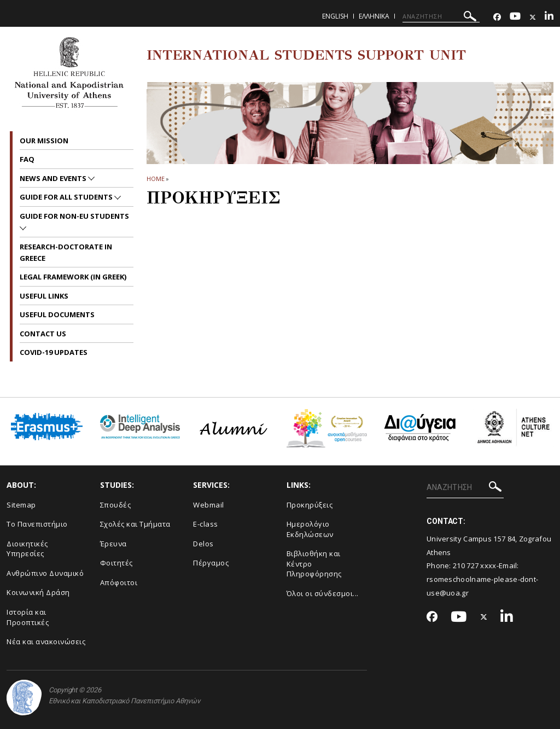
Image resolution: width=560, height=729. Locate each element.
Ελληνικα (374, 16)
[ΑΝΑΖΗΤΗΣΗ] (441, 16)
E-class (206, 524)
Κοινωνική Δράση (38, 592)
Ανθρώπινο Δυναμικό (45, 573)
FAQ (27, 159)
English (335, 16)
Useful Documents (57, 314)
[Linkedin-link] (549, 17)
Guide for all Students (67, 197)
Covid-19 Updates (54, 352)
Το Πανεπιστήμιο (37, 524)
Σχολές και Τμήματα (135, 524)
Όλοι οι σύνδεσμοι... (323, 593)
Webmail (209, 505)
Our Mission (44, 141)
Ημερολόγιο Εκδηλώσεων (310, 529)
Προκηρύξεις (310, 505)
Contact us (43, 334)
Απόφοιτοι (119, 582)
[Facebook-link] (497, 17)
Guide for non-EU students (74, 216)
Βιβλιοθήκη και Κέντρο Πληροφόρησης (314, 564)
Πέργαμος (211, 563)
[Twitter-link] (533, 17)
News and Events (54, 178)
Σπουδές (116, 505)
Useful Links (44, 296)
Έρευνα (113, 544)
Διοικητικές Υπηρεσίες (27, 549)
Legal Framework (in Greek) (73, 277)
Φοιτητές (116, 563)
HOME (156, 179)
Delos (203, 544)
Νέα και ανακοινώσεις (46, 641)
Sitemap (21, 505)
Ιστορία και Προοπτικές (28, 617)
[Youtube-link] (515, 17)
